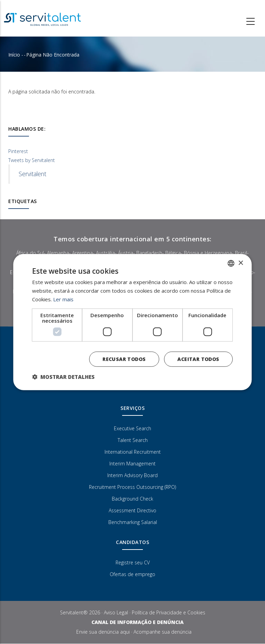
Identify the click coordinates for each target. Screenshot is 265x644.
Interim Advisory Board (132, 475)
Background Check (132, 499)
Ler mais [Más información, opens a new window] (63, 299)
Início (14, 55)
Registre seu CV (133, 562)
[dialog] (132, 322)
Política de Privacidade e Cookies (169, 612)
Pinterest (18, 151)
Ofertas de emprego (132, 574)
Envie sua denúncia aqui (103, 632)
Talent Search (133, 440)
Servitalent (32, 174)
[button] (63, 376)
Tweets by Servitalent (32, 160)
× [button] (241, 263)
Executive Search (132, 428)
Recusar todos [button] (124, 359)
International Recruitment (133, 452)
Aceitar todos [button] (198, 359)
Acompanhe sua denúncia (163, 632)
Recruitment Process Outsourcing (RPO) (132, 487)
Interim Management (132, 464)
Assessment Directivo (132, 510)
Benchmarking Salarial (133, 522)
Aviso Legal (116, 612)
